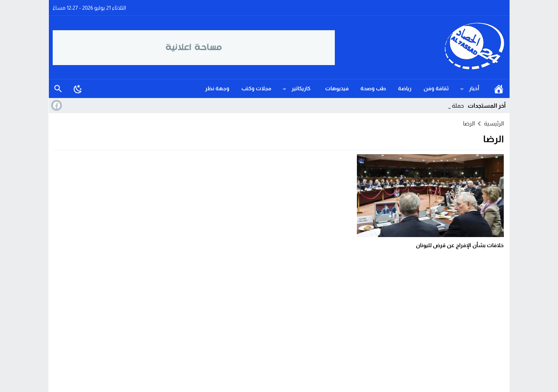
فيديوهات (337, 88)
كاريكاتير (301, 88)
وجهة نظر (217, 88)
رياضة (405, 88)
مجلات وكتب (256, 88)
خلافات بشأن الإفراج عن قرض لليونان (460, 245)
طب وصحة (373, 88)
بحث (58, 89)
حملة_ (457, 106)
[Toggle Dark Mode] (78, 89)
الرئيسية (499, 89)
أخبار (474, 88)
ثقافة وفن (436, 88)
